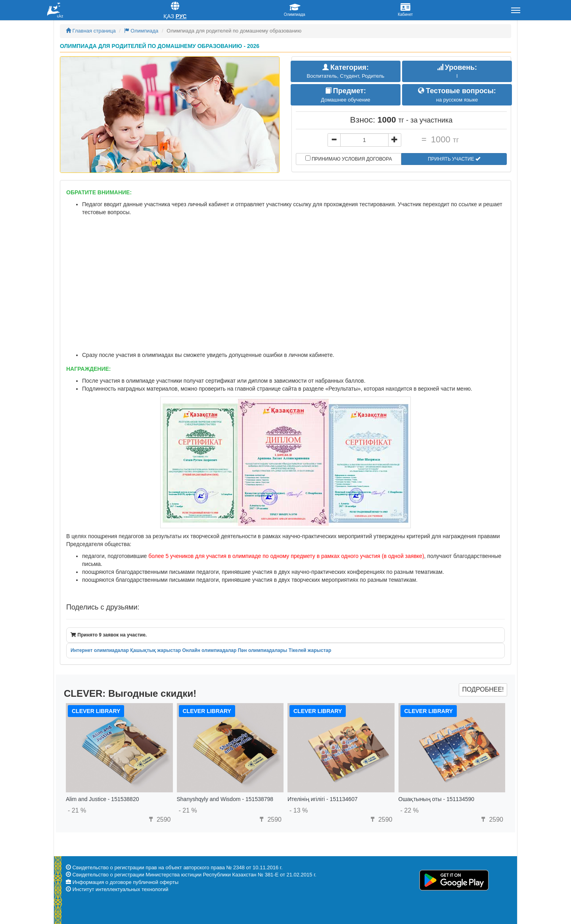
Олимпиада (141, 31)
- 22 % (410, 810)
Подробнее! (483, 689)
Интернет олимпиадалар (100, 650)
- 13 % (299, 810)
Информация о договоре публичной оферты (126, 882)
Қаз (169, 16)
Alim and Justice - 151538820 (102, 799)
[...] (364, 140)
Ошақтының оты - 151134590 (437, 799)
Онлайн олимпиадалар (209, 650)
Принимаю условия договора (349, 159)
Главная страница (91, 31)
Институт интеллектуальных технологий (121, 889)
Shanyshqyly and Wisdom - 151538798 (225, 799)
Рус (181, 16)
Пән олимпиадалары (263, 650)
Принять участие (454, 159)
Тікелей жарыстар (310, 650)
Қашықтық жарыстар (155, 650)
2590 (159, 820)
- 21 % (77, 810)
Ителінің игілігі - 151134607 (323, 799)
